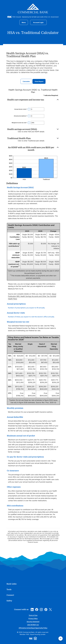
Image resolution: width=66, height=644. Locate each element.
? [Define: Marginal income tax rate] (29, 123)
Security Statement (33, 622)
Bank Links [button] (12, 584)
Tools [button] (9, 590)
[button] (33, 100)
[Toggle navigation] (24, 22)
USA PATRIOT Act (33, 625)
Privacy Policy (33, 618)
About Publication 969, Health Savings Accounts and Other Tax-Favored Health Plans (32, 296)
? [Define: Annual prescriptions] (29, 116)
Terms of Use (33, 615)
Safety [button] (9, 601)
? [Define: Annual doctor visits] (29, 109)
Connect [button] (10, 595)
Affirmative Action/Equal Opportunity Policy (33, 628)
